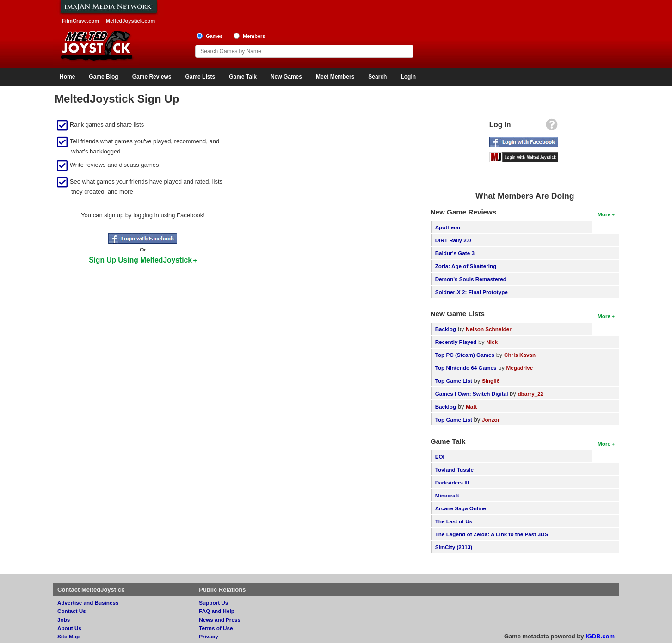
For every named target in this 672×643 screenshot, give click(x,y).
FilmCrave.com (80, 21)
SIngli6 (491, 381)
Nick (492, 342)
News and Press (220, 620)
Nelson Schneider (489, 329)
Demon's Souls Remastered (471, 279)
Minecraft (447, 495)
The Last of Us (454, 521)
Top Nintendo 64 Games (466, 368)
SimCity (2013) (454, 547)
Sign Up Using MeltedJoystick (140, 260)
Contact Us (72, 611)
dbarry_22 (530, 394)
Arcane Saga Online (461, 508)
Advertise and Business (88, 603)
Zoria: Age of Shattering (466, 266)
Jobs (64, 620)
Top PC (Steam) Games (465, 355)
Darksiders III (452, 482)
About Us (69, 628)
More (604, 214)
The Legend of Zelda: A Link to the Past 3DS (492, 534)
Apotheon (448, 227)
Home (67, 77)
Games (214, 36)
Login (408, 77)
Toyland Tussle (454, 469)
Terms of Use (216, 628)
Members (254, 36)
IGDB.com (600, 636)
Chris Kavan (520, 355)
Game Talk (243, 77)
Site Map (68, 636)
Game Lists (200, 77)
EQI (440, 456)
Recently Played (456, 342)
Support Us (213, 603)
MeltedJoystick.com (130, 21)
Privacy (209, 636)
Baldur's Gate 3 (455, 253)
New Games (286, 77)
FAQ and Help (217, 611)
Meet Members (335, 77)
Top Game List (454, 381)
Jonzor (491, 419)
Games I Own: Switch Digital (472, 394)
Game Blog (103, 77)
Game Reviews (152, 77)
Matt (471, 407)
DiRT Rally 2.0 (453, 240)
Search (377, 77)
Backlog (446, 329)
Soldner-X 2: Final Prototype (472, 292)
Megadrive (520, 368)
